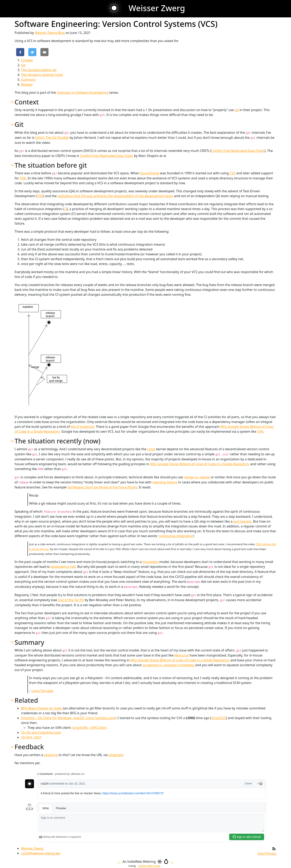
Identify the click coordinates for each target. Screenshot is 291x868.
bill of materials (82, 427)
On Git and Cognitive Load (41, 732)
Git (23, 65)
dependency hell (63, 567)
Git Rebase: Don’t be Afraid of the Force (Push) (102, 487)
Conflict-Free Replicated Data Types (106, 156)
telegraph (116, 755)
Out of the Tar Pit (71, 600)
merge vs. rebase (197, 477)
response (51, 755)
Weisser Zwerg (32, 848)
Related (27, 84)
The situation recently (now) (42, 75)
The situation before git (39, 70)
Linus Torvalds (42, 691)
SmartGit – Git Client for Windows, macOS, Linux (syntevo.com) (68, 718)
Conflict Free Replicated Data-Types (238, 151)
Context (27, 60)
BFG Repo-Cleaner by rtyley (42, 708)
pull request (242, 521)
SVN (23, 178)
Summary (28, 80)
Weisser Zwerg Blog (50, 33)
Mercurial (182, 655)
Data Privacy (267, 853)
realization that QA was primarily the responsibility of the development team (115, 196)
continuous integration (176, 536)
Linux (151, 449)
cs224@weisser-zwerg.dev (41, 853)
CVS (232, 173)
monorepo (150, 562)
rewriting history (165, 482)
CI (65, 209)
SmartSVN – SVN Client (89, 728)
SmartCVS (219, 718)
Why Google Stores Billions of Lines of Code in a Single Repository (200, 464)
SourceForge (150, 173)
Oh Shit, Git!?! (31, 737)
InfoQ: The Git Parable (52, 138)
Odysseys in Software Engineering (83, 93)
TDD (40, 196)
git (237, 110)
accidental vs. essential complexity (168, 665)
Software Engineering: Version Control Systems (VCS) (116, 24)
